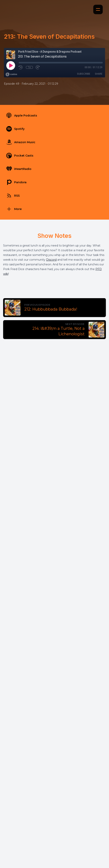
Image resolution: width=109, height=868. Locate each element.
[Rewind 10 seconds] (21, 67)
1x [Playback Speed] (29, 67)
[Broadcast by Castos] (11, 74)
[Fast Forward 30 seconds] (38, 67)
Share (99, 74)
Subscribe (84, 74)
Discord (51, 260)
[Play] (11, 65)
